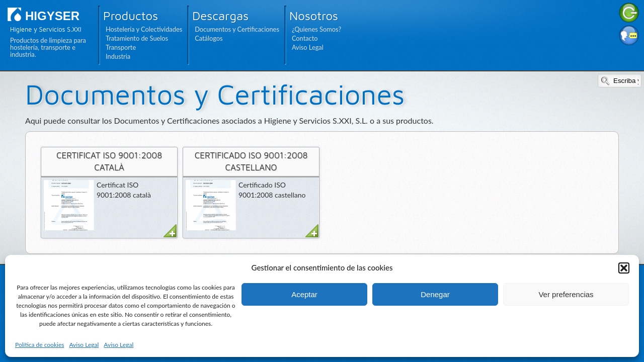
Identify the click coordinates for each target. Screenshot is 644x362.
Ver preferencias (566, 294)
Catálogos (209, 38)
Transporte (121, 47)
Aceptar (304, 294)
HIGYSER (52, 16)
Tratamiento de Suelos (137, 38)
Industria (118, 56)
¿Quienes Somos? (316, 29)
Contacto (305, 38)
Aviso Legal (84, 345)
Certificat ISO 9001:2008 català (109, 161)
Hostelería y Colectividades (144, 29)
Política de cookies (39, 345)
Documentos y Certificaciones (237, 29)
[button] (624, 268)
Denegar (435, 294)
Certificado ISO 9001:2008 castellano (251, 161)
